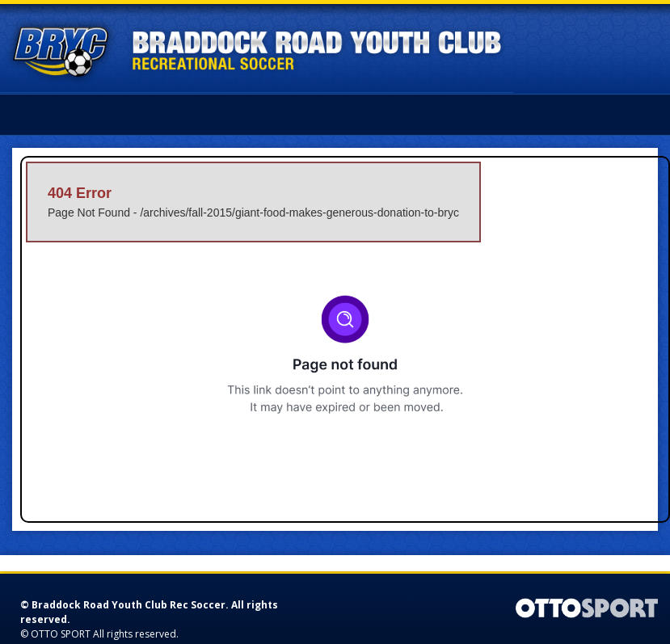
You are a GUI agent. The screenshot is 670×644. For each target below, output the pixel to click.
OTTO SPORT (61, 634)
